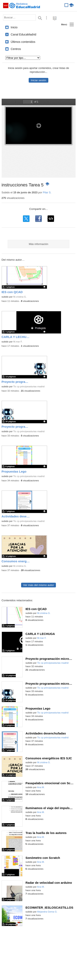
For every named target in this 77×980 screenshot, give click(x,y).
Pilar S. (47, 192)
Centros (16, 49)
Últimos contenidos (23, 42)
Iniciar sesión (38, 80)
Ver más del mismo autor (38, 585)
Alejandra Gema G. (47, 912)
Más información (39, 244)
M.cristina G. (20, 297)
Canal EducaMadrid (23, 34)
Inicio (14, 27)
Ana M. (41, 787)
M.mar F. (18, 342)
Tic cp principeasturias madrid (29, 386)
